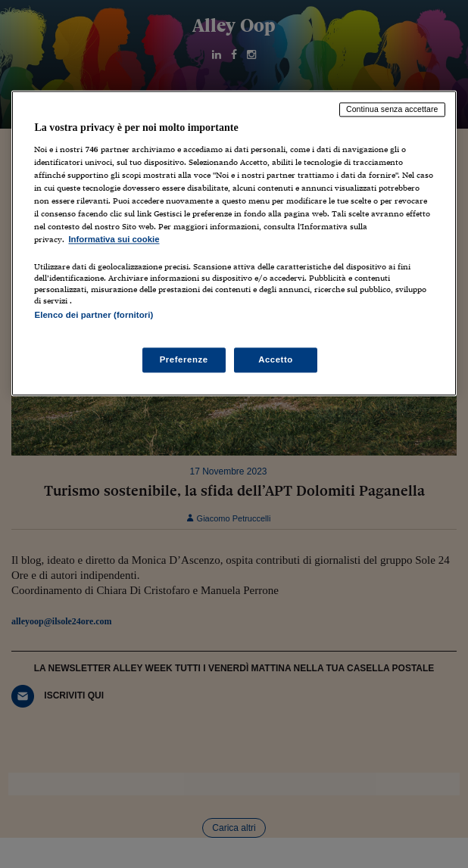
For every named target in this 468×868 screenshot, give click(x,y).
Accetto (276, 359)
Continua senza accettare (392, 109)
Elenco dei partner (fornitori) (94, 316)
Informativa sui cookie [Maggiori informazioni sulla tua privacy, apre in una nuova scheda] (114, 240)
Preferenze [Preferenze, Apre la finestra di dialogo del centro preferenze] (184, 359)
